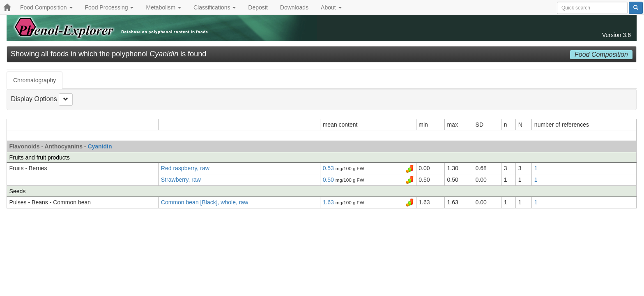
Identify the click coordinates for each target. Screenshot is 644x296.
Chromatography (34, 80)
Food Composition (46, 7)
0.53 (329, 168)
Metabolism (163, 7)
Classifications (215, 7)
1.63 (329, 202)
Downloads (294, 7)
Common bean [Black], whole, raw (205, 202)
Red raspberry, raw (185, 168)
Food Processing (109, 7)
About (331, 7)
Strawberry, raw (181, 180)
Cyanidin (100, 146)
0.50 (329, 180)
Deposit (258, 7)
